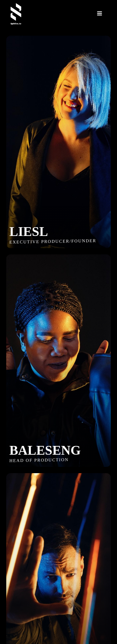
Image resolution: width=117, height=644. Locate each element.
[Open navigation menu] (100, 14)
